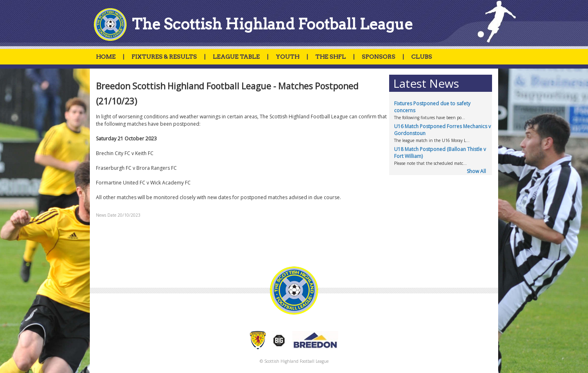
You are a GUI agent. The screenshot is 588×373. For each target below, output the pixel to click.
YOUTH (287, 57)
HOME (106, 57)
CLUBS (422, 57)
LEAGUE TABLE (236, 57)
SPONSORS (379, 57)
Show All (476, 171)
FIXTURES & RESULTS (164, 57)
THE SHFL (331, 57)
